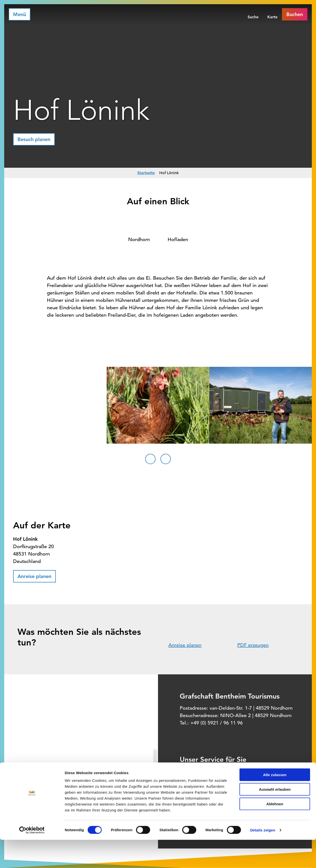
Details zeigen (263, 858)
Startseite (146, 173)
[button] (34, 139)
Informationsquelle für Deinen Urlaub (239, 770)
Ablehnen (275, 832)
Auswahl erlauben (275, 817)
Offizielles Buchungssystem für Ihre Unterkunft (247, 781)
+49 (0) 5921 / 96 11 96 (217, 723)
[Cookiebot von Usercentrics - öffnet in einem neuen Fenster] (32, 858)
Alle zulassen (275, 803)
